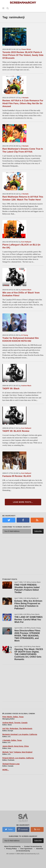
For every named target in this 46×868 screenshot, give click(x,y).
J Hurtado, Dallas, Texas (12, 740)
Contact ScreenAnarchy (33, 846)
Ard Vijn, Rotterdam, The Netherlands (17, 729)
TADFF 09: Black (11, 389)
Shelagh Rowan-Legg (11, 764)
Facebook (23, 829)
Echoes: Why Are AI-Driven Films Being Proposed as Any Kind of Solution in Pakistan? (28, 605)
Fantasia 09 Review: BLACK (17, 476)
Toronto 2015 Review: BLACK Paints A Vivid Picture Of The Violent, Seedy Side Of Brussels (23, 55)
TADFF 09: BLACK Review (16, 431)
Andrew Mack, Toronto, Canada (15, 723)
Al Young (25, 335)
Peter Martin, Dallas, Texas (13, 717)
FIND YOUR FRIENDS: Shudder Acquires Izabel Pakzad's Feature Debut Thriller (27, 589)
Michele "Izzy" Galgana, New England (17, 752)
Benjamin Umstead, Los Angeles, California (20, 734)
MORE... (6, 770)
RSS (37, 829)
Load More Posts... (23, 502)
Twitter (9, 829)
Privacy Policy (11, 849)
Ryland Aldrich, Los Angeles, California (18, 758)
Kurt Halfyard (26, 242)
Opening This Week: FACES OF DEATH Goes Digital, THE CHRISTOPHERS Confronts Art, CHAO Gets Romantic (29, 654)
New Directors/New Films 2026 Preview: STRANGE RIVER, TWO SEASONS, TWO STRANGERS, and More (27, 636)
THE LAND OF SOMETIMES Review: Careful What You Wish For (28, 620)
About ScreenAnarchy (12, 846)
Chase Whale (26, 49)
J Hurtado (25, 98)
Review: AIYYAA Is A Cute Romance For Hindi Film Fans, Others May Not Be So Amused (23, 103)
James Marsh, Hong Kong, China (16, 746)
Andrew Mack (26, 290)
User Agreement (26, 849)
